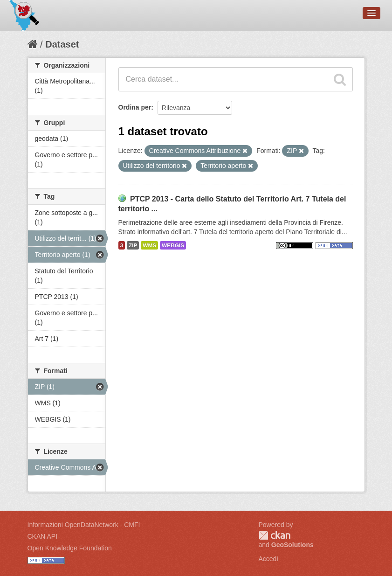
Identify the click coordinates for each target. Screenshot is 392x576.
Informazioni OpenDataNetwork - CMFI (84, 525)
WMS (149, 245)
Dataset (62, 44)
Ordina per (135, 107)
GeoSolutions (292, 545)
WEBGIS (173, 245)
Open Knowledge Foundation (70, 548)
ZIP (133, 245)
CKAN (275, 535)
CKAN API (43, 536)
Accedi (268, 559)
